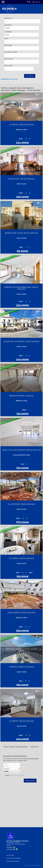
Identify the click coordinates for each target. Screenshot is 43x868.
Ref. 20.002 (35, 174)
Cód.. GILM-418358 (34, 660)
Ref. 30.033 (36, 282)
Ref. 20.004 (36, 391)
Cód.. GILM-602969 (34, 606)
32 (34, 257)
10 (38, 420)
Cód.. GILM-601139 (35, 715)
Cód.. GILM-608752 (34, 498)
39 (38, 691)
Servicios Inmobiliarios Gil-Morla (17, 841)
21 (38, 528)
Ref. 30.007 (36, 716)
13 (38, 149)
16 (38, 311)
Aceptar (14, 775)
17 (38, 474)
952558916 (11, 848)
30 (38, 95)
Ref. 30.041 (35, 662)
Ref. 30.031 (35, 228)
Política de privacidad (17, 775)
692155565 (11, 850)
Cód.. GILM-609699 (34, 172)
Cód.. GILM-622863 (34, 335)
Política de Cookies (13, 861)
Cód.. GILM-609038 (34, 443)
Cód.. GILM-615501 (35, 118)
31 (38, 583)
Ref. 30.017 (35, 337)
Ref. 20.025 (35, 608)
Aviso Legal (10, 855)
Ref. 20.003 (35, 499)
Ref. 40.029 (35, 445)
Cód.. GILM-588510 (34, 227)
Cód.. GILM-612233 (35, 389)
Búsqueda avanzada (9, 79)
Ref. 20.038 (36, 120)
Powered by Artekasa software (33, 865)
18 (38, 637)
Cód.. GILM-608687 (34, 552)
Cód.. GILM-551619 (35, 281)
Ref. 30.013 (35, 553)
